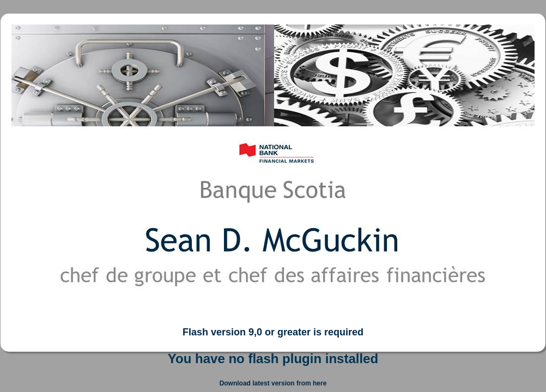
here (320, 383)
